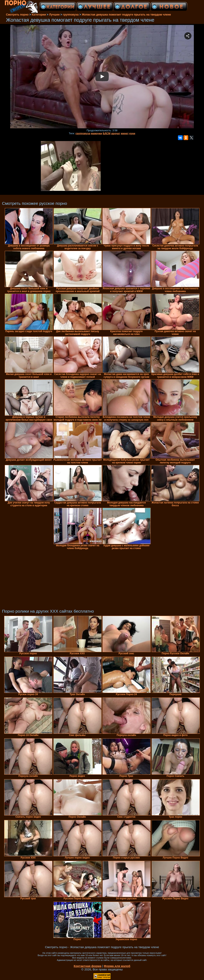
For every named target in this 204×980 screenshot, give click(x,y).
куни (132, 133)
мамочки (96, 133)
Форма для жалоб (117, 966)
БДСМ (107, 133)
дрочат (116, 133)
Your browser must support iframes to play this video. (102, 77)
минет (125, 133)
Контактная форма (88, 966)
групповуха (83, 133)
